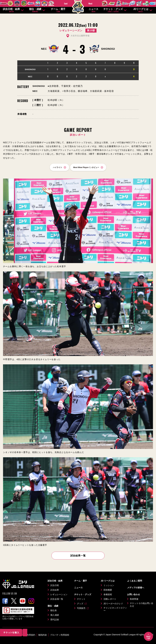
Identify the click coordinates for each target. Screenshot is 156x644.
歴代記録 (55, 620)
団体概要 (108, 590)
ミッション (109, 585)
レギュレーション (59, 594)
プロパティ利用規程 (60, 635)
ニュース (93, 10)
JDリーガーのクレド (113, 604)
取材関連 (134, 599)
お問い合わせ (134, 594)
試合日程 (55, 585)
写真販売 (81, 608)
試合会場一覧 (57, 599)
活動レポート (110, 599)
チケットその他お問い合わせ (142, 605)
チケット (81, 599)
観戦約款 (43, 635)
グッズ (80, 604)
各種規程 (108, 594)
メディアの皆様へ (136, 588)
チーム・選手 (58, 10)
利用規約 (31, 635)
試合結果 (55, 590)
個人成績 (55, 615)
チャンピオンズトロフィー (115, 609)
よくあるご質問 (135, 581)
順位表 (54, 610)
